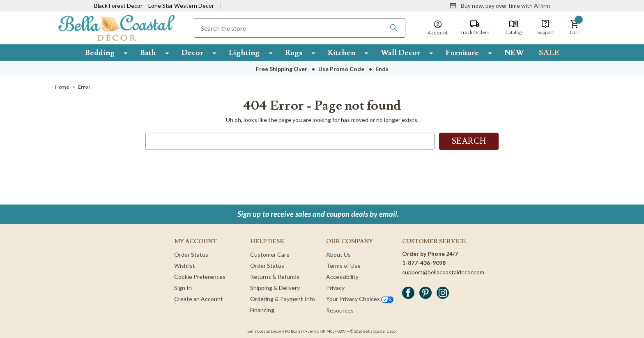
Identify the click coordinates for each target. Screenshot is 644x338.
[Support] (546, 28)
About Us (338, 254)
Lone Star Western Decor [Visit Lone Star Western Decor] (181, 6)
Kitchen (342, 53)
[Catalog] (513, 28)
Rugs (294, 53)
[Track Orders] (475, 28)
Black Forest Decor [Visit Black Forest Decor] (118, 6)
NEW (514, 53)
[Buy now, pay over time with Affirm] (500, 6)
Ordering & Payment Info (283, 299)
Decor (192, 53)
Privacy (335, 288)
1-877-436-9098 (424, 263)
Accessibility (342, 277)
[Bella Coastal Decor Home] (116, 27)
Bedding (100, 53)
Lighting (244, 53)
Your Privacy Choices (360, 299)
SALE (549, 53)
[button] (575, 28)
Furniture (462, 53)
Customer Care (270, 254)
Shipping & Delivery (275, 288)
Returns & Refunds (275, 277)
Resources (340, 310)
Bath (148, 53)
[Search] (394, 28)
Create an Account (199, 299)
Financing (262, 310)
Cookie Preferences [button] (200, 277)
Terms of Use (343, 266)
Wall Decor (400, 53)
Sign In (183, 288)
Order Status (191, 254)
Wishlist (185, 266)
